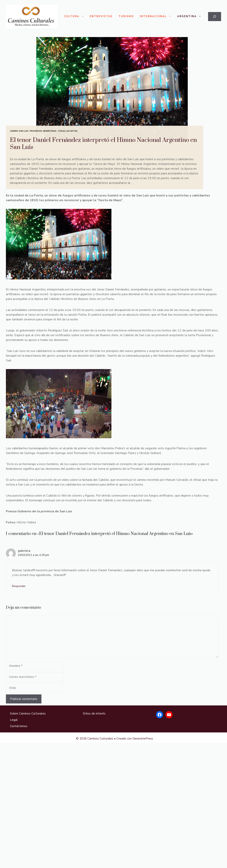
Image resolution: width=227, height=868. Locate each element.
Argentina (191, 16)
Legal (14, 720)
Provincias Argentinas (43, 131)
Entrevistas (101, 16)
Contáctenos (19, 726)
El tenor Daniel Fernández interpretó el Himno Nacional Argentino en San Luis (103, 144)
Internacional (157, 16)
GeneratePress (143, 739)
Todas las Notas (68, 131)
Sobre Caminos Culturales (28, 714)
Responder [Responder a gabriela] (19, 586)
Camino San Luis (19, 131)
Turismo (126, 16)
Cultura (75, 16)
